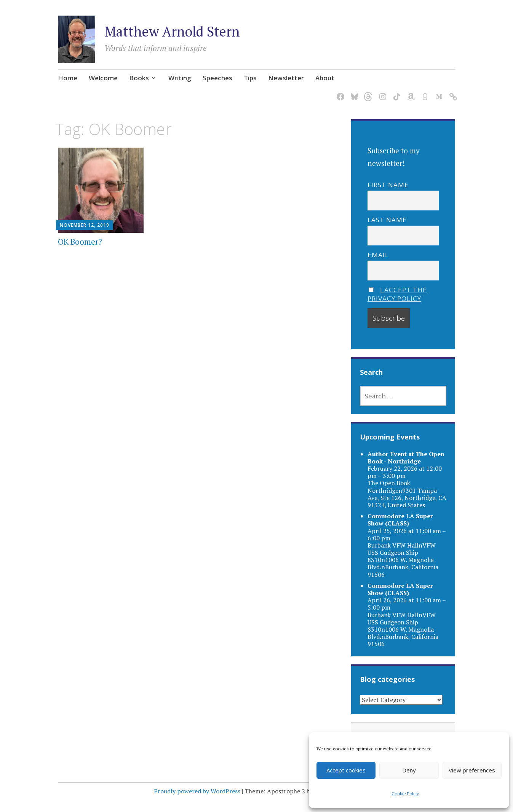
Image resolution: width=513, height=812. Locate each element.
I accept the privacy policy (397, 294)
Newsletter (286, 78)
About (325, 78)
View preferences (472, 770)
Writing (180, 78)
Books (139, 78)
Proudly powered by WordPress (197, 791)
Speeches (217, 78)
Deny (409, 770)
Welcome (103, 78)
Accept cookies (346, 770)
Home (68, 78)
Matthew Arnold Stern (172, 31)
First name (388, 185)
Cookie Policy (405, 794)
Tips (250, 78)
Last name (387, 220)
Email (378, 255)
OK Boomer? (80, 242)
